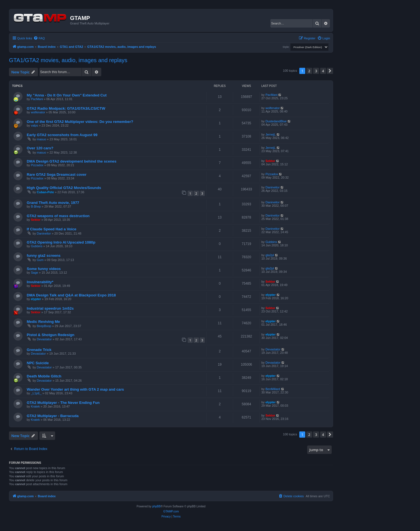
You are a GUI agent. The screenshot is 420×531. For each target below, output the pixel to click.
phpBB (156, 506)
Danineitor (273, 187)
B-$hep (36, 206)
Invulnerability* (40, 282)
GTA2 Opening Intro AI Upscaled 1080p (61, 242)
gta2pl (270, 255)
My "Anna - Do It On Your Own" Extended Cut (67, 95)
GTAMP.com (171, 511)
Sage (35, 273)
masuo (41, 139)
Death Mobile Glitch (44, 376)
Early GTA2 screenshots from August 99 (62, 135)
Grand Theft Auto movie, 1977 (53, 203)
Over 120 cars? (40, 148)
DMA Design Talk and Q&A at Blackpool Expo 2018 (71, 295)
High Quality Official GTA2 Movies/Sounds (64, 188)
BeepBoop (44, 326)
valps (35, 125)
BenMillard (273, 389)
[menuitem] (39, 38)
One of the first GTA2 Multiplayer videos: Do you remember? (80, 122)
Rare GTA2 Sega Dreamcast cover (57, 175)
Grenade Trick (39, 350)
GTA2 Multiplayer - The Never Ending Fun (63, 403)
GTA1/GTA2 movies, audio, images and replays (68, 60)
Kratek (35, 406)
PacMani (37, 99)
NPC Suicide (38, 363)
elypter (36, 299)
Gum (40, 260)
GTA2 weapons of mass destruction (58, 216)
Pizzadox (37, 165)
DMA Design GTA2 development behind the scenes (72, 161)
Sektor (270, 161)
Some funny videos (44, 269)
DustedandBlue (276, 121)
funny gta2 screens (44, 256)
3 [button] (316, 71)
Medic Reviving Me (43, 322)
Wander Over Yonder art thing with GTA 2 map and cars (75, 389)
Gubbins (37, 246)
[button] (330, 71)
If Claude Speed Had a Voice (51, 229)
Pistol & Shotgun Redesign (50, 335)
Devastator (44, 339)
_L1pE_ (36, 393)
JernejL (271, 134)
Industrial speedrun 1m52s (50, 308)
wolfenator (38, 112)
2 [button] (309, 71)
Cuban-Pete (45, 192)
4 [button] (323, 71)
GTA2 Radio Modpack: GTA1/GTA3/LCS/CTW (66, 108)
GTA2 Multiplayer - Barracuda (53, 416)
